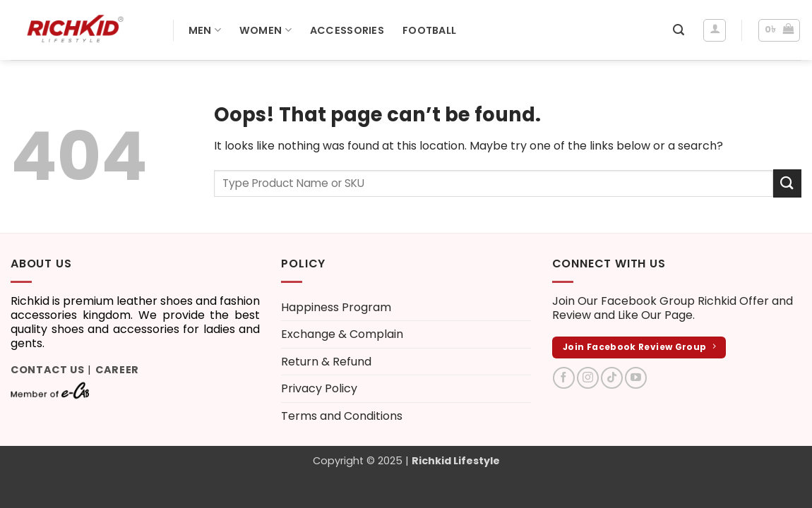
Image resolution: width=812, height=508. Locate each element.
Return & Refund (326, 362)
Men (205, 30)
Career (117, 370)
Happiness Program (336, 307)
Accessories (347, 30)
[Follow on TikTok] (612, 378)
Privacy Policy (319, 388)
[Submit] (787, 183)
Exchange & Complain (342, 334)
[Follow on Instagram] (588, 378)
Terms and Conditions (342, 416)
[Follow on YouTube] (636, 378)
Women (265, 30)
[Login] (715, 30)
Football (429, 30)
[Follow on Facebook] (564, 378)
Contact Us (48, 370)
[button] (679, 30)
